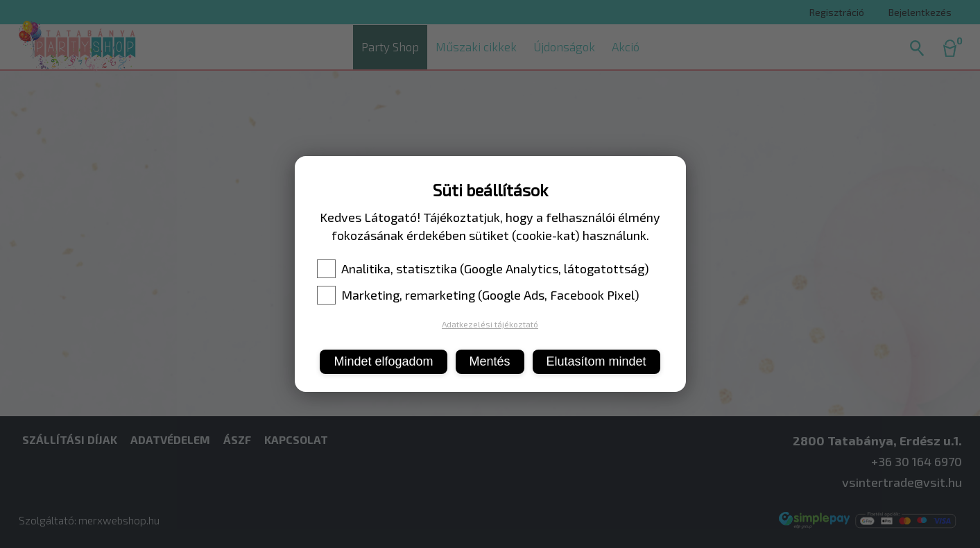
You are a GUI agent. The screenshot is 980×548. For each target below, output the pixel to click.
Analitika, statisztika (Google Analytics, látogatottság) (483, 268)
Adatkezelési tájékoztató (490, 324)
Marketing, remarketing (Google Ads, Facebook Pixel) (478, 295)
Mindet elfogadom (383, 361)
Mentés (490, 361)
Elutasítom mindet (596, 361)
